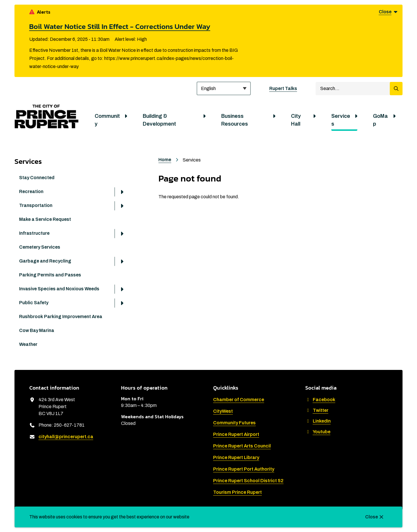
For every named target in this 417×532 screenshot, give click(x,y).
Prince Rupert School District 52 (248, 481)
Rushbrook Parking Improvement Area (61, 317)
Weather (28, 344)
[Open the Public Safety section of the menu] (122, 303)
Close (372, 517)
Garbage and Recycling (45, 261)
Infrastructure (34, 233)
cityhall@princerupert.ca (66, 437)
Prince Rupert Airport (236, 434)
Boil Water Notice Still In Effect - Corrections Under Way (120, 26)
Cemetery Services (40, 247)
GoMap (380, 120)
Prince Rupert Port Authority (244, 469)
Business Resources (235, 120)
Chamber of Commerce (239, 400)
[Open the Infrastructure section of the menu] (122, 234)
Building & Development (159, 120)
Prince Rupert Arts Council (242, 446)
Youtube (318, 432)
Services (341, 120)
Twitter (317, 410)
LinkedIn (318, 421)
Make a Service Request (45, 219)
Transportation (36, 205)
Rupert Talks (283, 88)
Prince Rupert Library (236, 457)
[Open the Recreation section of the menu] (122, 192)
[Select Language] (224, 88)
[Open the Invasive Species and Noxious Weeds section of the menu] (122, 289)
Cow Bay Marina (37, 330)
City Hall (296, 120)
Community (107, 120)
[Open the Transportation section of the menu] (122, 206)
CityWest (223, 411)
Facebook (320, 400)
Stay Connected (37, 178)
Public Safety (34, 303)
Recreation (31, 191)
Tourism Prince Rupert (237, 492)
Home (165, 160)
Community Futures (234, 423)
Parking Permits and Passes (50, 275)
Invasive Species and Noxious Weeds (59, 289)
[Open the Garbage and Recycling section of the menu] (122, 261)
